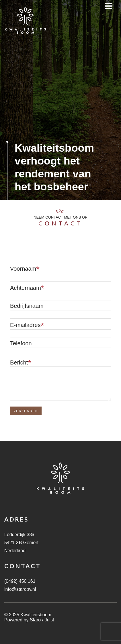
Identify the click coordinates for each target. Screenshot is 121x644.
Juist (49, 620)
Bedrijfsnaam (27, 306)
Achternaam (26, 288)
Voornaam (23, 269)
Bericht (19, 362)
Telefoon (21, 343)
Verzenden (26, 411)
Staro (35, 620)
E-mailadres (25, 325)
